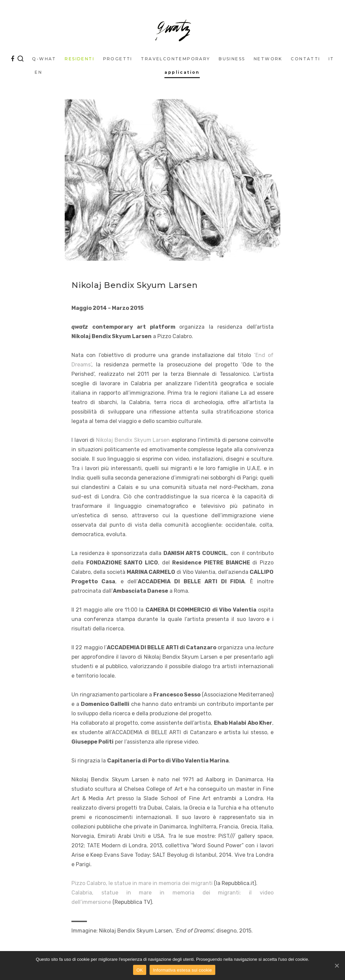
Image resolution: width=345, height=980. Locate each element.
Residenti (80, 59)
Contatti (305, 59)
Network (268, 59)
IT (331, 59)
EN (38, 72)
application (182, 72)
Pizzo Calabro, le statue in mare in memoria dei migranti (142, 883)
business (232, 59)
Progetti (118, 59)
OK (140, 970)
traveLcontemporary (175, 59)
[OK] (337, 966)
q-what (44, 59)
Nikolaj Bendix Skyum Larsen (133, 440)
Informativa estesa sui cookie (182, 970)
